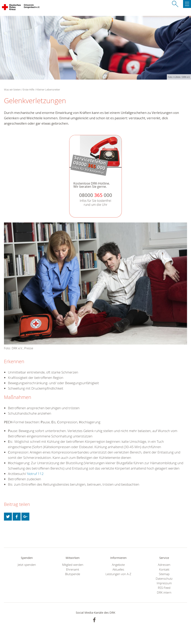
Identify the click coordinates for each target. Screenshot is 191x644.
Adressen (164, 565)
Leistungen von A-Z (118, 574)
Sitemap (164, 574)
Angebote (118, 565)
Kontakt (164, 569)
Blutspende (73, 574)
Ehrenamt (73, 569)
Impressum (164, 583)
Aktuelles (118, 569)
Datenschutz (164, 579)
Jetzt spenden (27, 565)
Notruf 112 (35, 474)
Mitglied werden (73, 565)
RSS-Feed (164, 588)
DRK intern (164, 592)
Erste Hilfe (29, 90)
